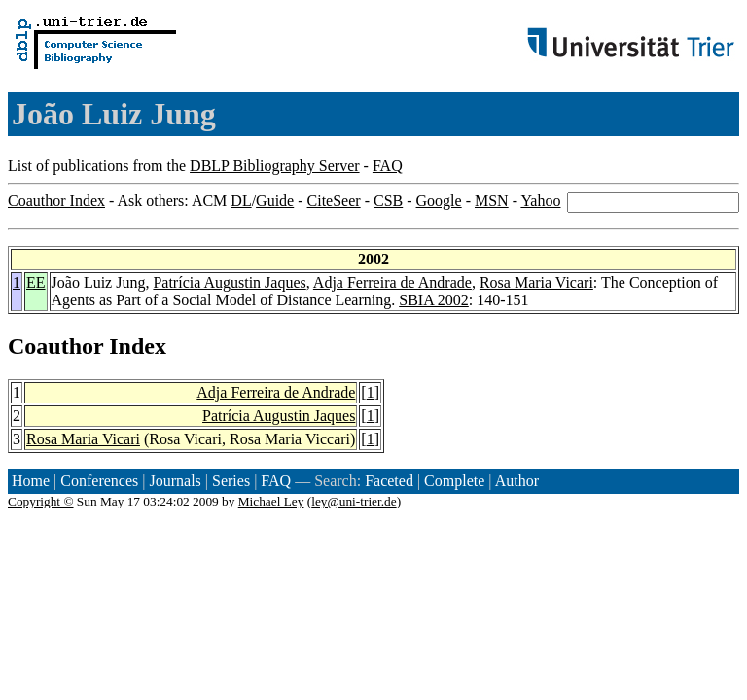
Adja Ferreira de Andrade (392, 282)
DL (241, 201)
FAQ (388, 166)
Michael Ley (271, 501)
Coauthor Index (56, 201)
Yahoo (540, 201)
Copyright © (41, 501)
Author (517, 481)
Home (31, 481)
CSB (388, 201)
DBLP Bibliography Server (275, 166)
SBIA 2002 (434, 300)
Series (231, 481)
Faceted (389, 481)
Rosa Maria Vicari (536, 282)
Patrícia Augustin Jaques (229, 282)
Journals (175, 481)
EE (36, 282)
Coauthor (55, 346)
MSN (492, 201)
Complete (454, 481)
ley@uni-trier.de (354, 501)
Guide (275, 201)
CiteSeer (334, 201)
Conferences (99, 481)
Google (439, 201)
